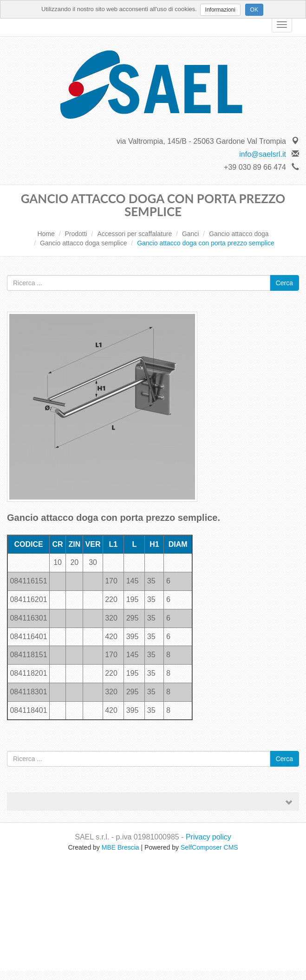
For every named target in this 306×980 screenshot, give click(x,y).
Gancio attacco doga (239, 234)
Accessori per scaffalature (134, 234)
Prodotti (76, 234)
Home (46, 234)
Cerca (284, 283)
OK (254, 10)
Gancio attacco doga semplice (84, 243)
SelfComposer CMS (209, 847)
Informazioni (220, 10)
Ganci (191, 234)
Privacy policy (208, 837)
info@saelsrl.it (263, 154)
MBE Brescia (120, 847)
